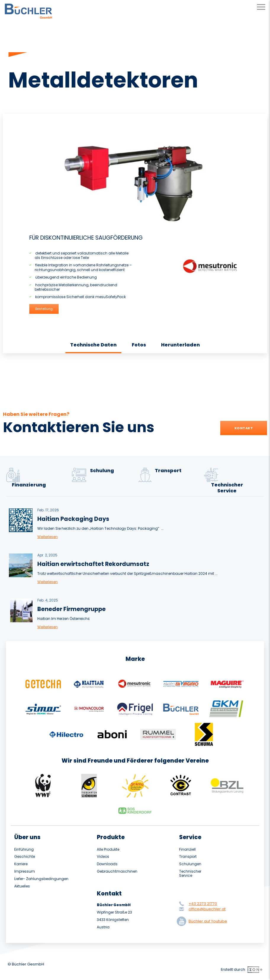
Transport (188, 857)
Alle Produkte (108, 849)
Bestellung (44, 309)
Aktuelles (22, 886)
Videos (103, 857)
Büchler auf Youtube (203, 921)
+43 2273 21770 (203, 904)
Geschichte (25, 857)
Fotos (139, 345)
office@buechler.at (207, 909)
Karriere (21, 864)
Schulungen (190, 864)
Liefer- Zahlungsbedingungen (41, 879)
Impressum (25, 871)
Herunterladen (180, 345)
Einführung (24, 849)
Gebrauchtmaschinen (117, 871)
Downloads (107, 864)
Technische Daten (93, 345)
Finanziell (187, 849)
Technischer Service (190, 874)
